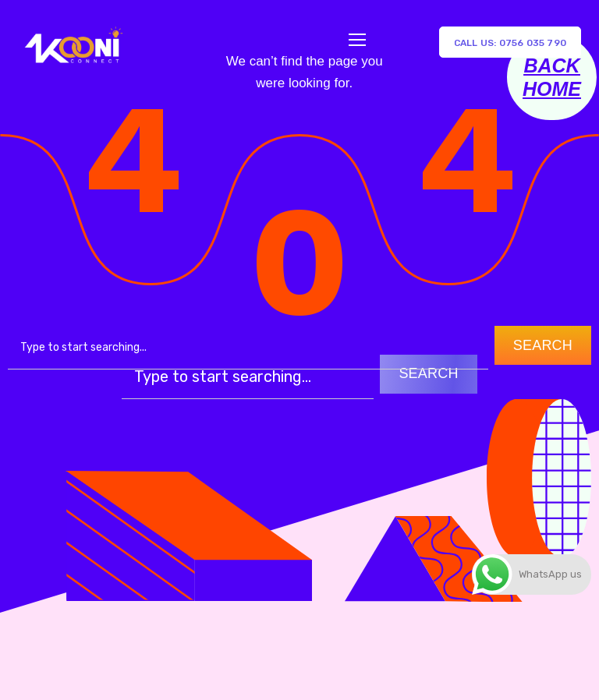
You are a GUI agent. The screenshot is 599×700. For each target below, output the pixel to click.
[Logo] (73, 42)
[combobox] (248, 348)
